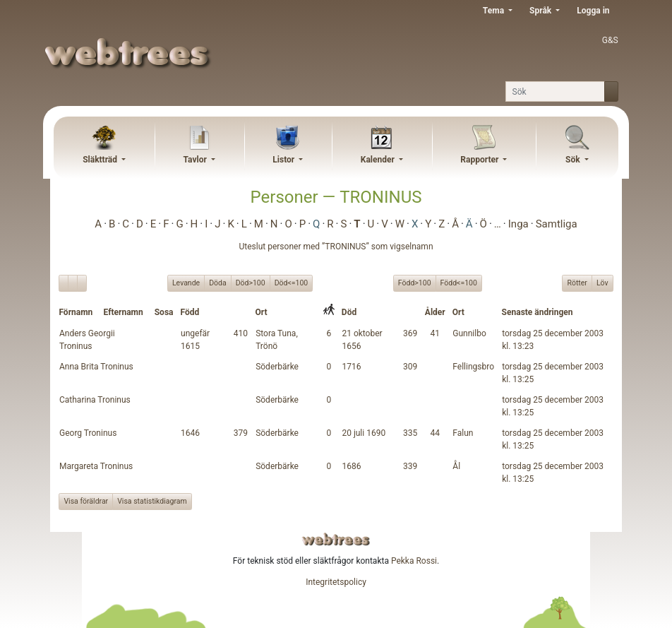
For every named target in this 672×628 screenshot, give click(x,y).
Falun (463, 433)
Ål (456, 466)
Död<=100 (292, 283)
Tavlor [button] (196, 160)
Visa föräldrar (86, 501)
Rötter (577, 283)
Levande (186, 283)
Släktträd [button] (101, 160)
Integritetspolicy (336, 582)
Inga (518, 224)
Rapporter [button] (480, 160)
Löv (602, 283)
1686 (351, 466)
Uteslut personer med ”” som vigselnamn (336, 247)
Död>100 (251, 283)
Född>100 (415, 283)
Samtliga (557, 224)
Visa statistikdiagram (152, 501)
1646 (190, 433)
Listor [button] (284, 160)
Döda (218, 283)
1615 (190, 346)
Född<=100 (459, 283)
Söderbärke (277, 367)
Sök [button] (574, 160)
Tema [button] (494, 11)
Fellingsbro (473, 367)
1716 (351, 367)
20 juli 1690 (364, 433)
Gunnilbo (469, 333)
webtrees (336, 539)
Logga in (593, 11)
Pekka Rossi (414, 561)
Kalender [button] (379, 160)
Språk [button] (541, 11)
